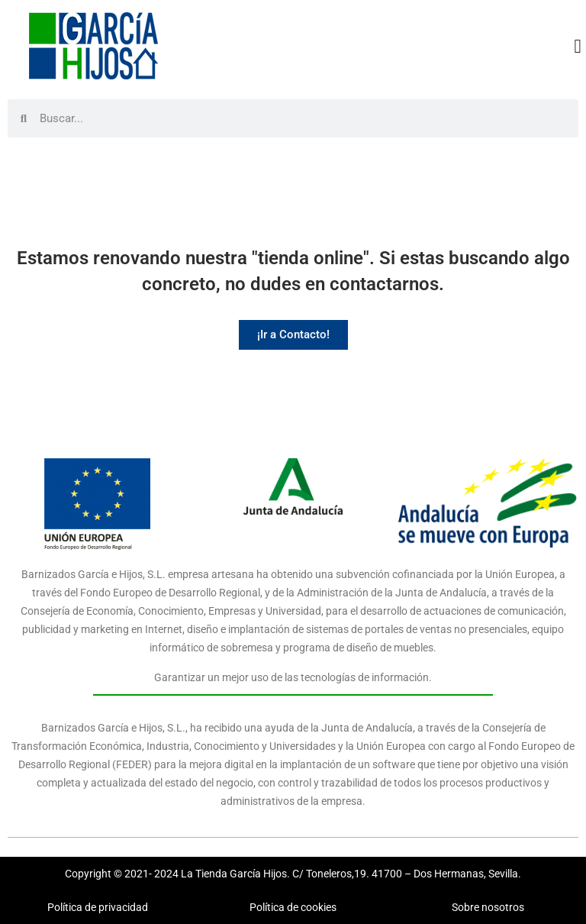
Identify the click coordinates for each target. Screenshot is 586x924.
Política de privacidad (98, 907)
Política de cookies (293, 907)
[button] (578, 46)
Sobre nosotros (488, 907)
